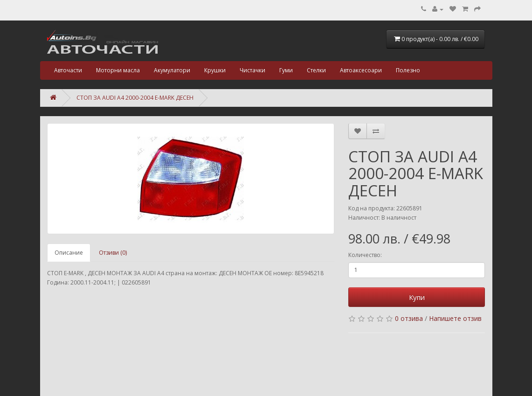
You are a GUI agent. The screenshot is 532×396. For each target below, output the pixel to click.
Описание (69, 253)
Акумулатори (172, 70)
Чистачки (252, 70)
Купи (417, 297)
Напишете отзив (455, 318)
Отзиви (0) (113, 253)
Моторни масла (118, 70)
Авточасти (68, 70)
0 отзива (409, 318)
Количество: (365, 255)
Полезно (408, 70)
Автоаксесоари (361, 70)
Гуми (286, 70)
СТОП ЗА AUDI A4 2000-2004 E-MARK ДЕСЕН (135, 98)
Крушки (215, 70)
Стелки (316, 70)
